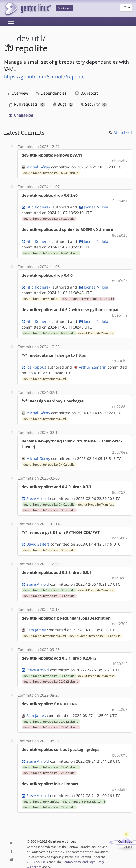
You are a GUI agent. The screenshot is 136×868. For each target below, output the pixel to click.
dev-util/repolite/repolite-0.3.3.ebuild (49, 505)
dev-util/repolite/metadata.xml (45, 376)
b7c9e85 (120, 573)
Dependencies (51, 93)
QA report (86, 93)
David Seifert (38, 539)
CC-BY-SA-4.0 (36, 853)
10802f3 (120, 657)
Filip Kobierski (39, 206)
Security (94, 104)
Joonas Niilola (96, 206)
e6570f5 (120, 748)
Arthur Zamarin (93, 364)
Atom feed (120, 132)
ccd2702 (120, 618)
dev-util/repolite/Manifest (41, 297)
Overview (18, 93)
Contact (125, 833)
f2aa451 (120, 200)
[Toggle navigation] (11, 22)
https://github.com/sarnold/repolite (44, 77)
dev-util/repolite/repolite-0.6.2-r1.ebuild (51, 172)
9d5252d (120, 488)
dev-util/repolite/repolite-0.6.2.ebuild (49, 218)
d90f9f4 (120, 279)
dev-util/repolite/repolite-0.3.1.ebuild (49, 590)
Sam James (36, 623)
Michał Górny (38, 166)
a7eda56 (120, 781)
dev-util (30, 38)
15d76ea (120, 449)
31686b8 (120, 358)
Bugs (63, 104)
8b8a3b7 (120, 161)
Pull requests (27, 104)
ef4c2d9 (120, 702)
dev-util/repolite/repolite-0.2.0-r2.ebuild (51, 675)
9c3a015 (120, 234)
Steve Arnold (38, 494)
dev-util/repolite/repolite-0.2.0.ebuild (49, 765)
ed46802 (120, 533)
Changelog (21, 115)
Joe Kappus (36, 364)
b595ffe (120, 313)
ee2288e (120, 403)
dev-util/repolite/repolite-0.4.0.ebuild (88, 297)
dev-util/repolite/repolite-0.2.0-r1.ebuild (51, 720)
